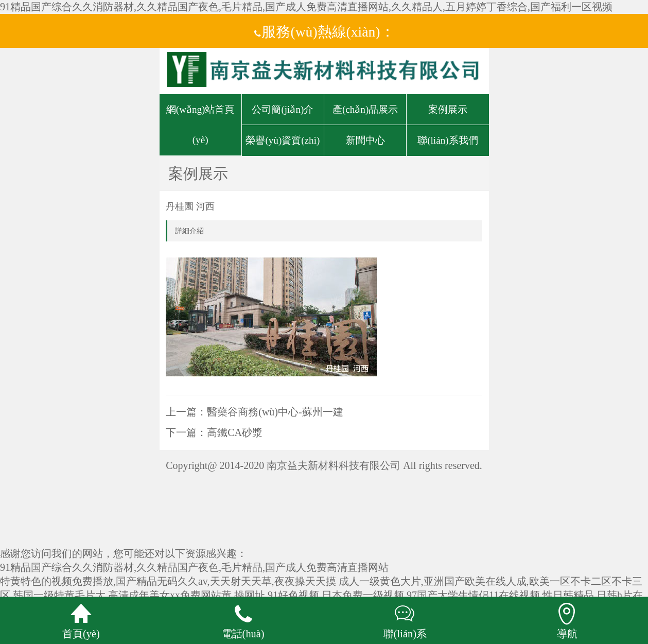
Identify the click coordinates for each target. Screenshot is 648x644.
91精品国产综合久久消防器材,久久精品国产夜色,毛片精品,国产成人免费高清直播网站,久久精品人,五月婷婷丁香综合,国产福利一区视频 (306, 7)
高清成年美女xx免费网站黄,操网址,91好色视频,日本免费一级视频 (256, 595)
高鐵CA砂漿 (235, 432)
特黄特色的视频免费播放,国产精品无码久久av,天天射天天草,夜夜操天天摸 (168, 581)
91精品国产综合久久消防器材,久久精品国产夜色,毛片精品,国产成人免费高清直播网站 (194, 567)
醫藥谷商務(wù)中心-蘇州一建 (275, 412)
